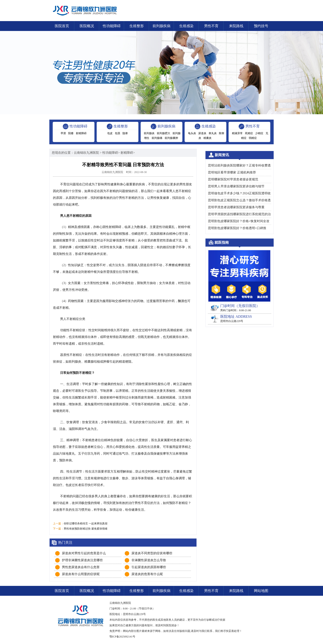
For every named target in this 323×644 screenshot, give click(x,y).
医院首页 (62, 26)
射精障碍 (81, 133)
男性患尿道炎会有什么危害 (81, 567)
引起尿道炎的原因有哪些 (149, 567)
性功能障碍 (112, 26)
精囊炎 (207, 138)
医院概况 (87, 26)
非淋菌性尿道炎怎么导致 (149, 560)
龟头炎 (192, 133)
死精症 (249, 133)
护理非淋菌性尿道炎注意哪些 (82, 560)
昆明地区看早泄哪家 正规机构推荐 (232, 172)
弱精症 (253, 138)
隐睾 (125, 133)
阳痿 (71, 133)
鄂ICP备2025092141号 (122, 637)
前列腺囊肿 (171, 138)
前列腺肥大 (164, 133)
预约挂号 (261, 26)
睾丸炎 (213, 133)
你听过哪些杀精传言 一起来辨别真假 (86, 524)
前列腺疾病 (161, 26)
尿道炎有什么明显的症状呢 (81, 574)
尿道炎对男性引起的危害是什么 (84, 553)
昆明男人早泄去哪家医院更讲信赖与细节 (236, 186)
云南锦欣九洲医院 (86, 153)
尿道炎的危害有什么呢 (147, 574)
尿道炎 (202, 133)
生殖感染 (186, 26)
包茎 (118, 133)
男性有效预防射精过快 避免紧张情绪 (86, 529)
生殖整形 (137, 26)
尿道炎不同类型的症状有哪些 (152, 553)
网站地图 (261, 591)
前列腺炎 (149, 133)
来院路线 (236, 26)
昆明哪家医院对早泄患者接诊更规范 (233, 179)
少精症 (259, 133)
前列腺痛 (157, 138)
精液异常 (237, 133)
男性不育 (211, 26)
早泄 (63, 133)
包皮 (110, 133)
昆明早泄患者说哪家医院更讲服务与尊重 (236, 207)
